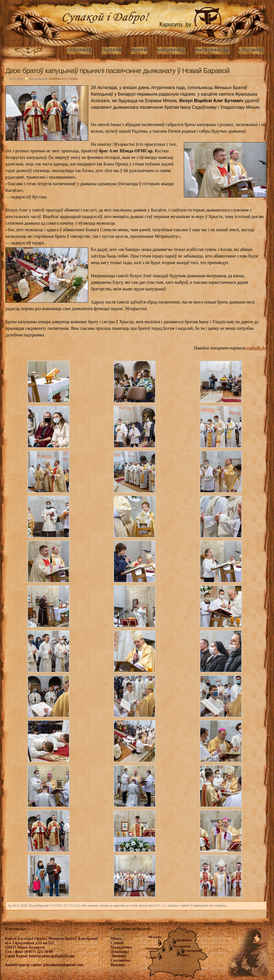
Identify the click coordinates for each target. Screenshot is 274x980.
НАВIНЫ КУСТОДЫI (63, 79)
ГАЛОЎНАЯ (79, 50)
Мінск (185, 955)
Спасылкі (251, 50)
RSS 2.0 (160, 906)
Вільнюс (156, 937)
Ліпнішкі (152, 949)
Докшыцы (184, 940)
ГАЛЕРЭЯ (112, 50)
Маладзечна (182, 946)
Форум (139, 50)
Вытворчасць (212, 50)
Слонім (152, 958)
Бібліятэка (171, 50)
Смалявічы (193, 951)
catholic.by (257, 348)
